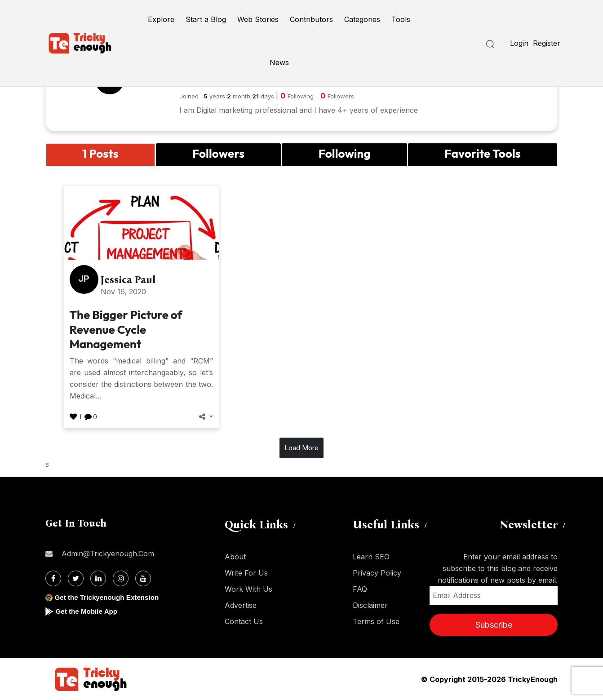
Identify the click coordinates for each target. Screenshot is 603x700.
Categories (362, 19)
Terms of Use (376, 621)
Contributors (311, 19)
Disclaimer (370, 605)
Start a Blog (206, 19)
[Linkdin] (98, 578)
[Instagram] (121, 578)
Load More (301, 448)
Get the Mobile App (88, 611)
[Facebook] (53, 578)
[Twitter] (76, 578)
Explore (161, 19)
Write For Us (246, 573)
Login (519, 43)
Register (547, 43)
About (235, 557)
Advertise (241, 605)
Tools (401, 19)
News (279, 62)
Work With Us (248, 589)
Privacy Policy (377, 573)
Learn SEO (371, 557)
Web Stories (258, 19)
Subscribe (494, 625)
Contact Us (244, 621)
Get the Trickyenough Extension (109, 597)
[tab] (100, 155)
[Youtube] (143, 578)
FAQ (360, 589)
